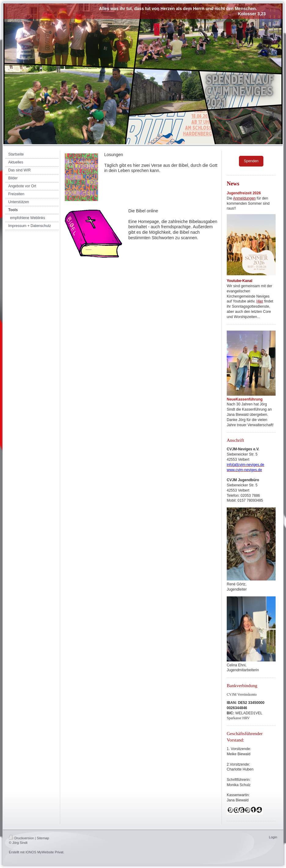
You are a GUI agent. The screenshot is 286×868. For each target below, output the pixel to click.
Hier (260, 301)
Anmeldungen (244, 198)
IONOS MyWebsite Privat (44, 852)
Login (273, 837)
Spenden (251, 161)
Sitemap (43, 838)
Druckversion (21, 838)
